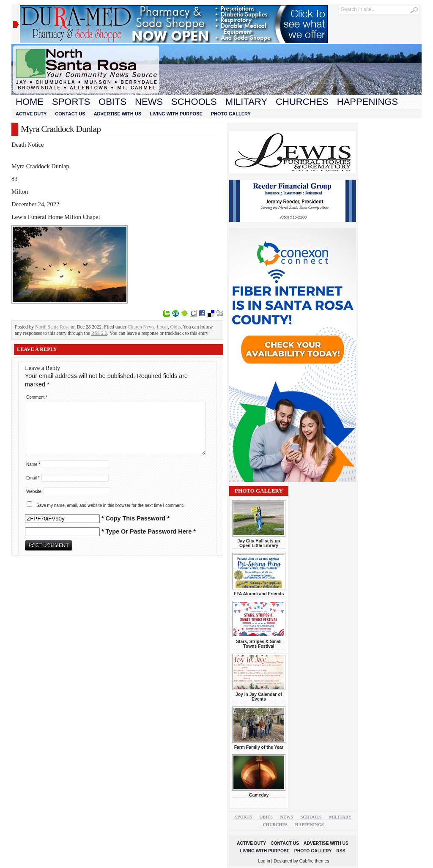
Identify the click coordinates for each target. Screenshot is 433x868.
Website (34, 492)
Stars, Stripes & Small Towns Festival (259, 644)
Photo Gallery (231, 114)
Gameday (259, 795)
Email (33, 478)
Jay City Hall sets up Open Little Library (259, 543)
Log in (264, 861)
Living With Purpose (176, 114)
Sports (71, 102)
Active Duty (31, 114)
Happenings (367, 102)
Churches (302, 102)
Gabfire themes (314, 861)
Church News (141, 327)
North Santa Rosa (52, 327)
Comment (37, 397)
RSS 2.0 (99, 333)
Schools (194, 102)
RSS (341, 851)
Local (162, 327)
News (149, 102)
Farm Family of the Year (259, 747)
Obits (112, 102)
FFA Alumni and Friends (259, 594)
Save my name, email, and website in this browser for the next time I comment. (110, 505)
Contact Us (70, 114)
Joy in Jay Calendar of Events (259, 697)
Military (246, 102)
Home (30, 102)
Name (33, 464)
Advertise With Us (118, 114)
